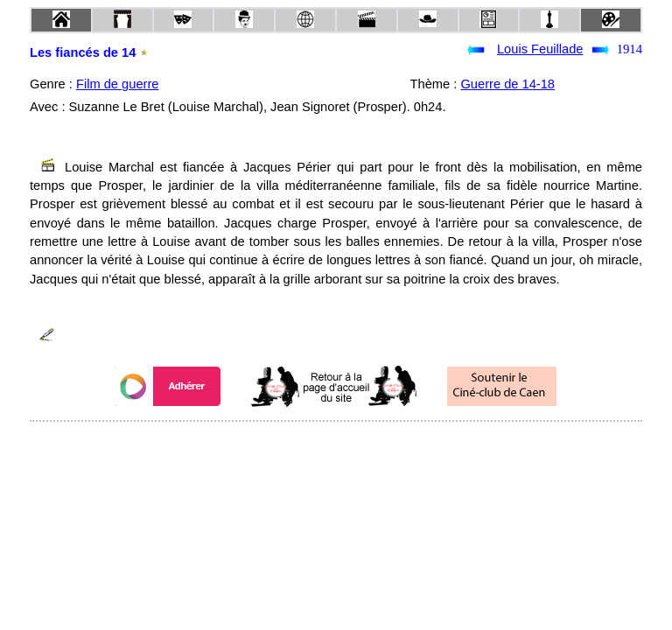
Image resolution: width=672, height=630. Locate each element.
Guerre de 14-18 (507, 84)
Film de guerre (118, 84)
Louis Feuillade (540, 49)
